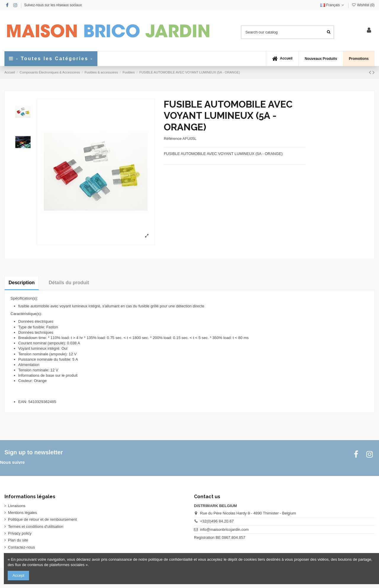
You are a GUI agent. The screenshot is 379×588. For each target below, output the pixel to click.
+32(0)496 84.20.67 (217, 521)
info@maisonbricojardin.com (224, 529)
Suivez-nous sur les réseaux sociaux (53, 5)
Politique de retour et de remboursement (42, 519)
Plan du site (18, 540)
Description (22, 283)
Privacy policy (20, 533)
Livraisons (17, 506)
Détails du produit (69, 283)
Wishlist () (363, 5)
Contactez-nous (21, 547)
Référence (173, 139)
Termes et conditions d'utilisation (36, 527)
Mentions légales (23, 513)
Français (333, 5)
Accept (18, 575)
